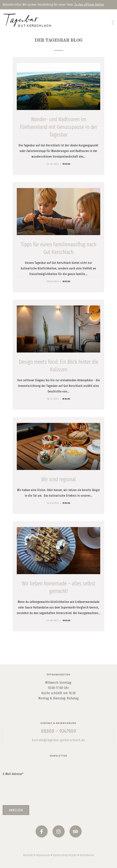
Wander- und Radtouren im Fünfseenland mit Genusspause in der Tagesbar (59, 127)
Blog (68, 164)
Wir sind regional (58, 479)
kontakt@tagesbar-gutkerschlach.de (58, 754)
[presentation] (58, 813)
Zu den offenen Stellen (89, 5)
